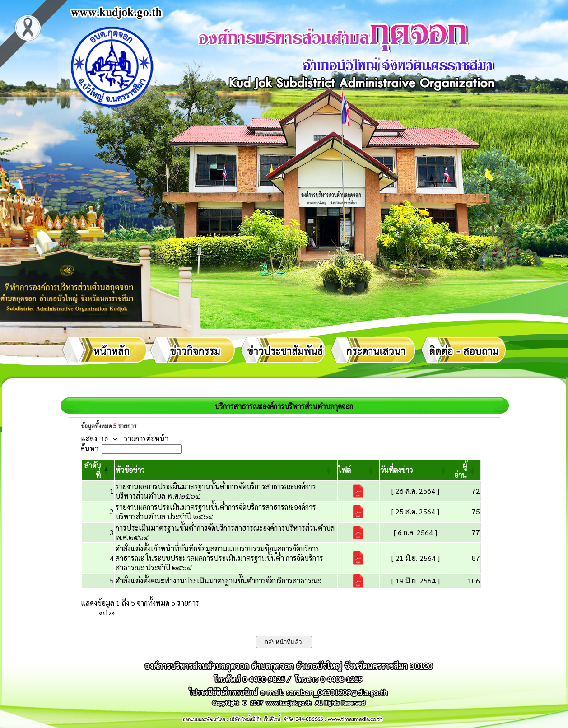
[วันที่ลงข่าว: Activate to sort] (416, 470)
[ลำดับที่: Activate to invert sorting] (98, 470)
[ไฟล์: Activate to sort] (358, 470)
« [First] (101, 612)
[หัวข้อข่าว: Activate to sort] (226, 470)
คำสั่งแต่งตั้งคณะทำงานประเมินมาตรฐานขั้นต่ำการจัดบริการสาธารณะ (218, 581)
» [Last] (113, 612)
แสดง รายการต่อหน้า (125, 438)
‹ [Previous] (104, 612)
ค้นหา (90, 448)
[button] (130, 470)
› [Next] (110, 612)
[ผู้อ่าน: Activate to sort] (467, 470)
